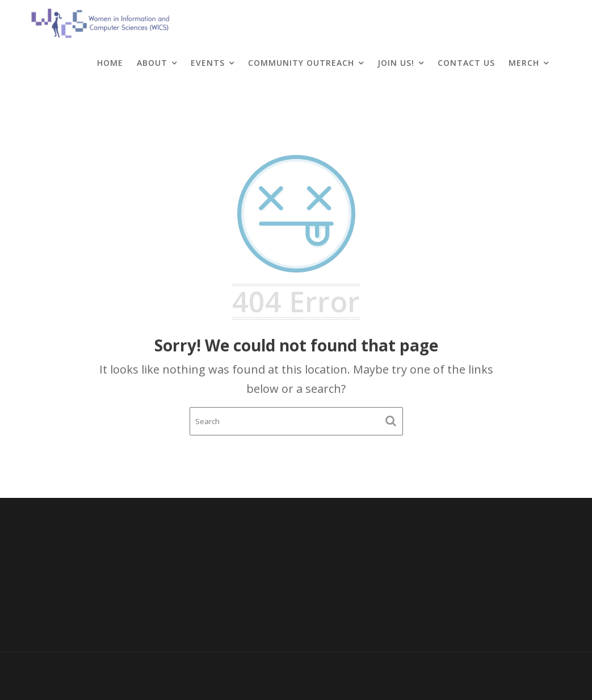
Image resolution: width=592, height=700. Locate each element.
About (152, 63)
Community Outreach (301, 63)
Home (110, 63)
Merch (524, 63)
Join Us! (396, 63)
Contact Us (466, 63)
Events (208, 63)
